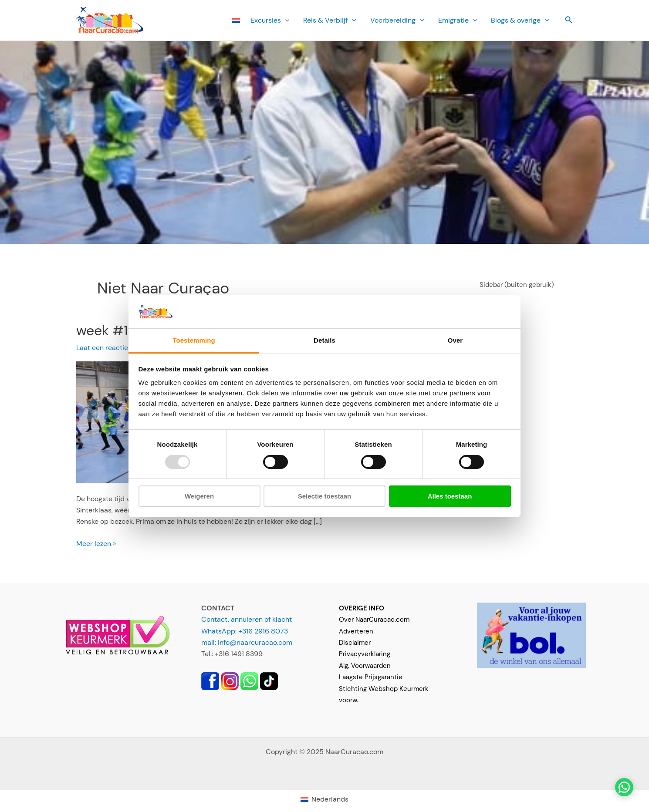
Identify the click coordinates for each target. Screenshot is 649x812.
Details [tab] (324, 340)
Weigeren (199, 496)
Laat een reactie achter (113, 348)
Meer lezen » (96, 544)
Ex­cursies (270, 20)
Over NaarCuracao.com (374, 620)
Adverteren (356, 631)
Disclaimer (355, 643)
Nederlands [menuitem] (330, 799)
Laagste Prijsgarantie (371, 677)
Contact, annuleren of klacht (247, 619)
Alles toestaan (450, 496)
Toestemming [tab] (194, 340)
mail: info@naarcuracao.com (247, 642)
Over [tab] (455, 340)
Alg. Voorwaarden (365, 666)
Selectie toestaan (325, 496)
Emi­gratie (458, 20)
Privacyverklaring (365, 654)
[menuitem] (236, 20)
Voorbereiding (397, 20)
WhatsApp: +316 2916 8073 (245, 631)
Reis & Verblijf (330, 20)
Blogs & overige (520, 20)
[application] (285, 20)
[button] (569, 20)
